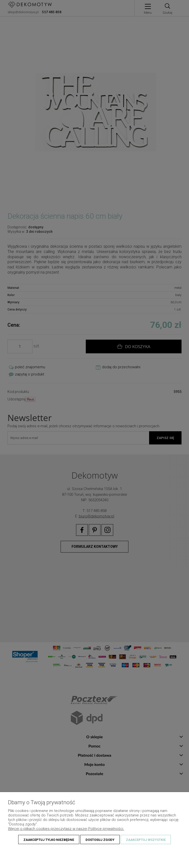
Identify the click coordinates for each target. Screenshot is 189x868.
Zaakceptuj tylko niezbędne (49, 840)
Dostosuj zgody (100, 840)
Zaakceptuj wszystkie (146, 840)
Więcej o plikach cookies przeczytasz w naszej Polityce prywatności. (66, 829)
